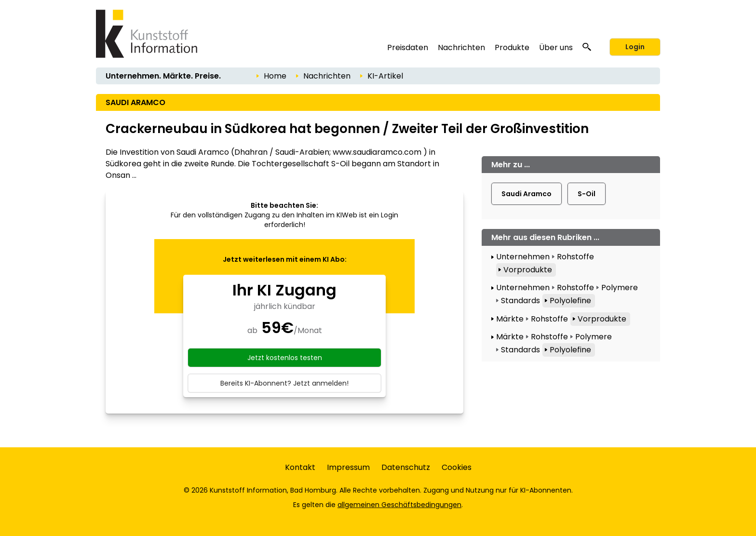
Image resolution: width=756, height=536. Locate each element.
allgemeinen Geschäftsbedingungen (399, 505)
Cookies (457, 467)
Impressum (348, 467)
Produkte (512, 47)
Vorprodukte (528, 270)
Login (635, 47)
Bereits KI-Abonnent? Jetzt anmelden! (284, 383)
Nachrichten (461, 47)
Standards (520, 301)
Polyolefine (570, 301)
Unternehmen (523, 257)
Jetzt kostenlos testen (285, 358)
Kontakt (300, 467)
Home (275, 76)
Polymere (620, 288)
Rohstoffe (575, 257)
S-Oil (587, 194)
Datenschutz (406, 467)
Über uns (556, 47)
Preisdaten (408, 47)
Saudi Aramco (526, 194)
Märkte (510, 319)
